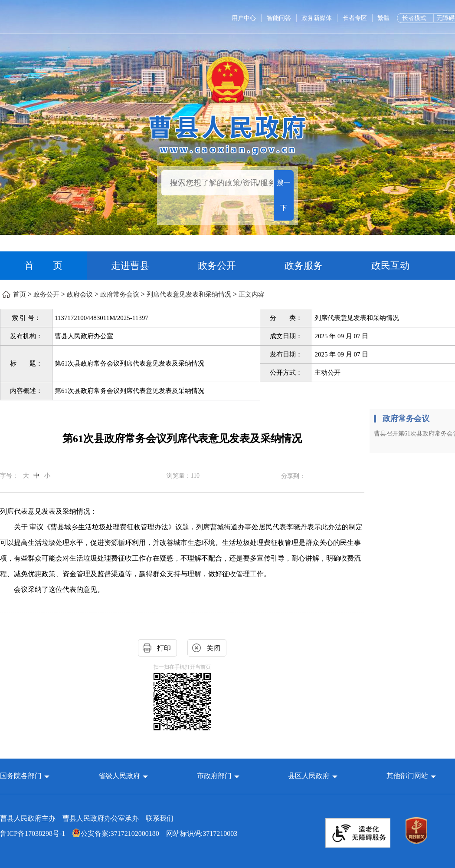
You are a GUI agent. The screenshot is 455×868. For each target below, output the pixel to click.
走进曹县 (130, 266)
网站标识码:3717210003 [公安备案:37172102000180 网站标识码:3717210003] (119, 833)
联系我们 (160, 818)
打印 (164, 648)
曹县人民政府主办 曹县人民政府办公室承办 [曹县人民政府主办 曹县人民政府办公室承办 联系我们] (87, 818)
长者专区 (355, 18)
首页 (20, 294)
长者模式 (414, 18)
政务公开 (217, 266)
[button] (25, 776)
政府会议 (80, 294)
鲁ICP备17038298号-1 (33, 833)
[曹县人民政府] (227, 134)
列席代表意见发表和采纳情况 (189, 294)
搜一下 (284, 195)
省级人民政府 (120, 776)
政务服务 (304, 266)
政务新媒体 (317, 18)
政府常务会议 (120, 294)
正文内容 (252, 294)
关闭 (213, 648)
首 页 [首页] (43, 266)
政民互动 (390, 266)
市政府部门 (214, 776)
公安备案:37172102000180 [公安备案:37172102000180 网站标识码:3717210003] (115, 833)
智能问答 (279, 18)
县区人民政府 (310, 776)
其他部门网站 (407, 776)
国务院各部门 (22, 776)
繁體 (383, 18)
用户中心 (244, 18)
